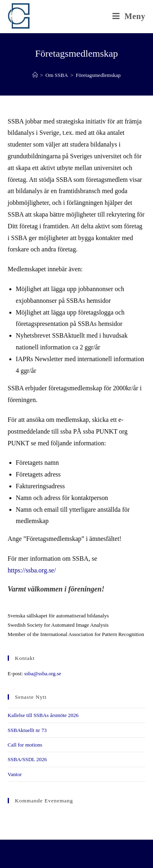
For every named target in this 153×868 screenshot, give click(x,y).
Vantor (15, 774)
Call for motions (25, 745)
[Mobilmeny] (129, 16)
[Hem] (35, 75)
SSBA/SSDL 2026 (27, 759)
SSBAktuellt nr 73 (27, 730)
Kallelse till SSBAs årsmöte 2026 (43, 715)
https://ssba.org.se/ (32, 570)
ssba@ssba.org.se (43, 673)
